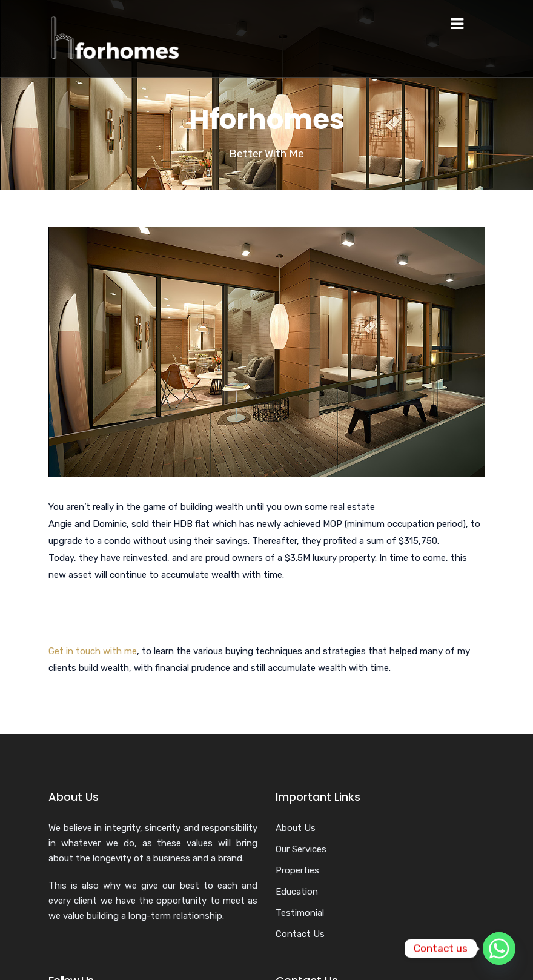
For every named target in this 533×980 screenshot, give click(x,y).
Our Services (301, 849)
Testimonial (300, 913)
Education (297, 892)
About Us (296, 828)
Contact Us (300, 934)
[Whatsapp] (499, 949)
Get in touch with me (93, 651)
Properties (297, 870)
